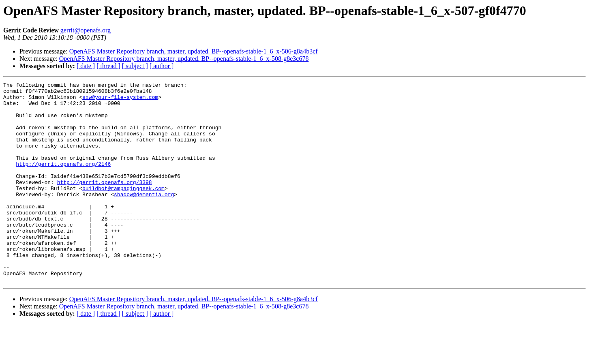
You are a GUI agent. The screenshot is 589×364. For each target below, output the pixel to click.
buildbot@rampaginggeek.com (123, 210)
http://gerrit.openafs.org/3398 (105, 203)
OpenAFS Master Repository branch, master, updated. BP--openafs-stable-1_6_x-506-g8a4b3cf (194, 51)
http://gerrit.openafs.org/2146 (63, 181)
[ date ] (86, 66)
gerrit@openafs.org (86, 30)
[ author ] (162, 66)
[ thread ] (108, 66)
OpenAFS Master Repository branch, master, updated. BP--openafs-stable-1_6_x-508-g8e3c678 (184, 59)
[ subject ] (135, 66)
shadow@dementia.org (144, 217)
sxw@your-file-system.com (120, 101)
